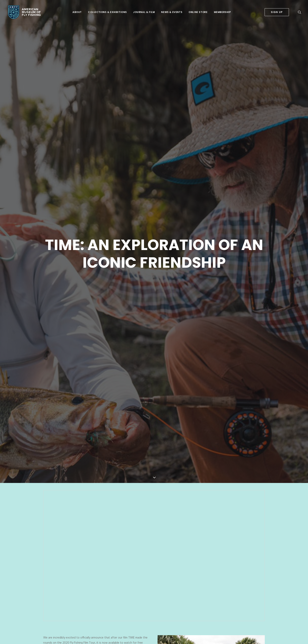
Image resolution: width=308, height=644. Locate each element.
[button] (300, 12)
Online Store (198, 12)
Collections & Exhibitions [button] (107, 12)
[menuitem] (77, 12)
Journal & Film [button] (144, 12)
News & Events (172, 12)
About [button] (77, 12)
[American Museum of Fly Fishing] (23, 12)
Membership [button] (222, 12)
